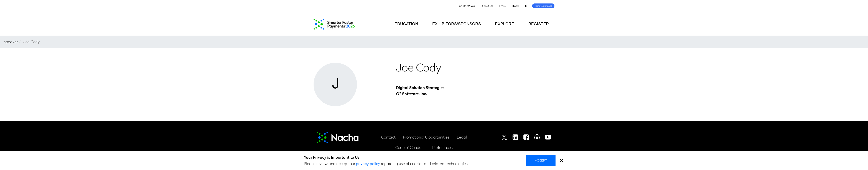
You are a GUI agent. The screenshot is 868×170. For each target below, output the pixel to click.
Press (502, 6)
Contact (388, 137)
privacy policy (368, 163)
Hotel (515, 6)
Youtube (548, 137)
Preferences (442, 147)
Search (526, 6)
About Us (487, 6)
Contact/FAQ (467, 6)
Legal (462, 137)
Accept (541, 160)
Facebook (526, 137)
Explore (505, 24)
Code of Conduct (410, 147)
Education (406, 24)
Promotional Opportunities (426, 137)
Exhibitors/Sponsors (457, 24)
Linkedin (515, 137)
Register (539, 24)
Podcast (537, 137)
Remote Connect (543, 6)
